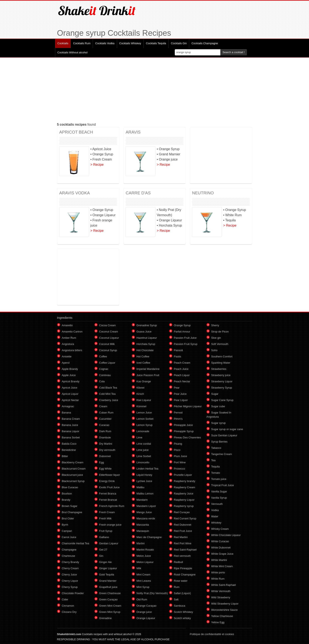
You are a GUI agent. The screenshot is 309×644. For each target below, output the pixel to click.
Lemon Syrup (145, 425)
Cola (102, 381)
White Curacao (220, 541)
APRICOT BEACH (76, 132)
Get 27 (103, 550)
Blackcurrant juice (73, 475)
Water (215, 516)
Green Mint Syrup (110, 612)
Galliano (104, 537)
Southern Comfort (222, 356)
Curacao (104, 425)
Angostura (68, 344)
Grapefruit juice (108, 587)
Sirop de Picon (220, 332)
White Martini (219, 560)
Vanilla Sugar (219, 491)
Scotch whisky (182, 618)
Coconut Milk (107, 344)
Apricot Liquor (70, 394)
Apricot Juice (70, 388)
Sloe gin (216, 338)
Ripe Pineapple (183, 568)
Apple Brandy (70, 369)
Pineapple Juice (183, 425)
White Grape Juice (222, 554)
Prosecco (180, 469)
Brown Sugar (70, 506)
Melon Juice (144, 556)
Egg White (105, 469)
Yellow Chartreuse (222, 616)
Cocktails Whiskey (130, 43)
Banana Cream (71, 419)
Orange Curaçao (147, 606)
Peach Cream (182, 363)
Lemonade (143, 431)
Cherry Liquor (70, 581)
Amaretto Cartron (72, 332)
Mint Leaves (144, 581)
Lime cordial (144, 444)
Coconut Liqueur (109, 338)
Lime (139, 437)
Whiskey (216, 523)
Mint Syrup (143, 587)
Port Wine (180, 462)
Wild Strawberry (221, 597)
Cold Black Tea (108, 388)
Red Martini (181, 537)
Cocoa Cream (107, 325)
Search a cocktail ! (233, 52)
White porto (218, 572)
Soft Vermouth (220, 344)
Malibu (140, 487)
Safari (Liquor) (182, 593)
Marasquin (143, 531)
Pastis (178, 356)
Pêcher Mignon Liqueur (188, 406)
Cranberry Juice (109, 400)
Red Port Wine (183, 543)
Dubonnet (105, 456)
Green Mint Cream (110, 606)
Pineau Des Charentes (187, 437)
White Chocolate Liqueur (226, 535)
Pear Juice (180, 394)
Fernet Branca (108, 494)
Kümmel (142, 406)
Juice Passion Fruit (148, 375)
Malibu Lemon (145, 494)
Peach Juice (181, 369)
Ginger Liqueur (108, 568)
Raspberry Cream (185, 487)
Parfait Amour (182, 332)
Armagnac (68, 406)
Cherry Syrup (70, 587)
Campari (67, 531)
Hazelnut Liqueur (147, 338)
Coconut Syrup (108, 350)
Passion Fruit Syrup (186, 344)
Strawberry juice (221, 375)
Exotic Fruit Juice (109, 487)
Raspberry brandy (185, 481)
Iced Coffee (143, 363)
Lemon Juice (144, 413)
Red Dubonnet (183, 525)
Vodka (215, 510)
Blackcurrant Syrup (73, 481)
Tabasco (216, 448)
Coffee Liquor (107, 363)
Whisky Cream (220, 529)
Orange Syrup (182, 325)
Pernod (178, 413)
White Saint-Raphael (224, 585)
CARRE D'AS (138, 193)
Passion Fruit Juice (185, 338)
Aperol (66, 363)
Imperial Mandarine (148, 369)
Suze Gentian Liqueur (224, 435)
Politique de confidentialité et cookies (212, 634)
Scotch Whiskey (183, 612)
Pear (177, 388)
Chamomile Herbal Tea (76, 543)
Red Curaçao (182, 512)
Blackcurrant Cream (74, 469)
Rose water (181, 581)
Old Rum (142, 599)
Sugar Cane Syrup (222, 400)
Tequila (216, 467)
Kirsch (140, 394)
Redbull (178, 562)
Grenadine (106, 618)
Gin (101, 556)
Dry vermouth (107, 450)
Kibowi (140, 388)
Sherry (215, 325)
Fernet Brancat (108, 500)
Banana (67, 413)
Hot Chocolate (145, 350)
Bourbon (67, 494)
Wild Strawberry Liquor (225, 604)
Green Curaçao (108, 599)
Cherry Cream (70, 568)
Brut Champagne (72, 512)
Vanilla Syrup (219, 498)
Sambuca (180, 606)
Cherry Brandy (71, 562)
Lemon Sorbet (145, 419)
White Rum (218, 579)
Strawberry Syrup (222, 388)
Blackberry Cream (73, 462)
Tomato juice (219, 479)
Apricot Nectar (70, 400)
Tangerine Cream (222, 454)
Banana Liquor (71, 431)
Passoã (178, 350)
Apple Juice (69, 375)
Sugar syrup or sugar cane (227, 429)
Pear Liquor (181, 400)
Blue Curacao (70, 487)
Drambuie (105, 437)
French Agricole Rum (112, 506)
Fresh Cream (107, 512)
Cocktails (63, 43)
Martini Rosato (145, 550)
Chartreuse (68, 556)
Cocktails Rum (82, 43)
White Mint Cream (222, 566)
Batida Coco (69, 444)
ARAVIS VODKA (75, 193)
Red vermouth (182, 556)
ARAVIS (133, 132)
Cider (65, 599)
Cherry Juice (69, 575)
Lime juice (143, 450)
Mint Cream (144, 575)
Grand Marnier (108, 581)
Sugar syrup (219, 423)
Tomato (216, 473)
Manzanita (143, 525)
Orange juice (144, 612)
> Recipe (97, 165)
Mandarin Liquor (146, 506)
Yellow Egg (218, 622)
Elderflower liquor (110, 475)
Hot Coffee (143, 356)
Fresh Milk (105, 518)
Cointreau (105, 375)
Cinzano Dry (69, 612)
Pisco (177, 450)
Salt (176, 599)
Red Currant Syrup (185, 518)
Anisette (67, 356)
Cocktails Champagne (205, 43)
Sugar (215, 394)
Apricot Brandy (71, 381)
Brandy (66, 500)
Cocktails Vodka (105, 43)
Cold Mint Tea (107, 394)
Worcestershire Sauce (225, 610)
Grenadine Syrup (147, 325)
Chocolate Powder (73, 593)
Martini (141, 543)
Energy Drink (107, 481)
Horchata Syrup (146, 344)
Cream (103, 406)
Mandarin (142, 500)
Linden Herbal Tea (147, 469)
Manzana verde (146, 518)
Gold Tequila (107, 575)
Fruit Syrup (106, 531)
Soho (214, 350)
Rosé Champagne (185, 575)
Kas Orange (144, 381)
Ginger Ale (106, 562)
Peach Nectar (182, 381)
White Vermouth (221, 591)
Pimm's (178, 419)
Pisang (178, 444)
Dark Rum (105, 431)
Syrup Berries (219, 442)
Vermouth (217, 504)
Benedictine (69, 450)
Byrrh (65, 525)
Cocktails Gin (179, 43)
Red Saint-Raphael (185, 550)
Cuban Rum (106, 413)
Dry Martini (106, 444)
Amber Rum (69, 338)
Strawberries (219, 369)
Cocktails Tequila (156, 43)
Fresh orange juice (110, 525)
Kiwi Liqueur (144, 400)
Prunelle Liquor (183, 475)
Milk (139, 568)
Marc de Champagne (149, 537)
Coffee (103, 356)
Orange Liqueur (146, 618)
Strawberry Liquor (222, 381)
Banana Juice (70, 425)
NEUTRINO (203, 193)
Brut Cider (68, 518)
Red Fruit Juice (183, 531)
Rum (177, 587)
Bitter (65, 456)
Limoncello (143, 462)
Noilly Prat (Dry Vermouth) (152, 593)
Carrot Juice (69, 537)
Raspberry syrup (184, 506)
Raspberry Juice (184, 494)
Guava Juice (144, 332)
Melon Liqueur (145, 562)
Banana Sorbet (71, 437)
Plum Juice (181, 456)
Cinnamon (68, 606)
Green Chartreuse (110, 593)
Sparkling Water (221, 363)
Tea (213, 460)
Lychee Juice (144, 481)
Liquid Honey (144, 475)
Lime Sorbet (144, 456)
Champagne (69, 550)
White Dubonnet (221, 548)
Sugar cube (218, 406)
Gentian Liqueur (109, 543)
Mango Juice (144, 512)
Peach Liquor (182, 375)
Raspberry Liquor (184, 500)
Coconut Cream (109, 332)
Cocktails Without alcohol (73, 52)
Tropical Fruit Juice (223, 485)
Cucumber (105, 419)
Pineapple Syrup (184, 431)
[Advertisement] (155, 90)
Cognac (104, 369)
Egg (102, 462)
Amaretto (67, 325)
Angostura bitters (72, 350)
